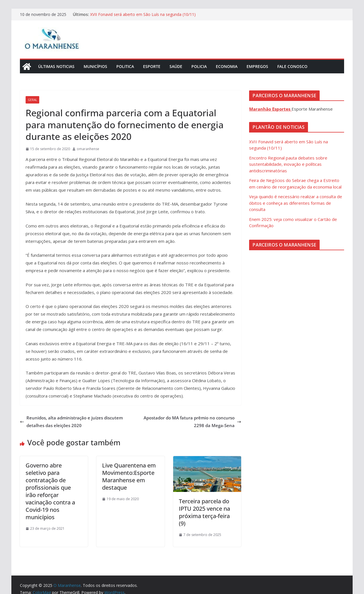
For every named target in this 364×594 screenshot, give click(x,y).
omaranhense (88, 149)
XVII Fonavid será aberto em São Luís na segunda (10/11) (143, 14)
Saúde (176, 66)
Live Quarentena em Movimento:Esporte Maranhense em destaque (129, 476)
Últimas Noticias (56, 66)
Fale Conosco (292, 66)
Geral (32, 100)
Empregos (257, 66)
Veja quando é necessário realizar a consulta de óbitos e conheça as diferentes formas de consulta (296, 203)
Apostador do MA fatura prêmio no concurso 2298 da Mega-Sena (192, 422)
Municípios (95, 66)
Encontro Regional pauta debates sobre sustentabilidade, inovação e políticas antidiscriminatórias (288, 164)
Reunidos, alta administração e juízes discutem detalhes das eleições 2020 (71, 422)
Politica (125, 66)
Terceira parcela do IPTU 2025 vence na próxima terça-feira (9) (204, 512)
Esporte (152, 66)
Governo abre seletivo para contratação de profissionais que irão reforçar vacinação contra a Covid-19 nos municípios (50, 491)
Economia (227, 66)
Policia (199, 66)
